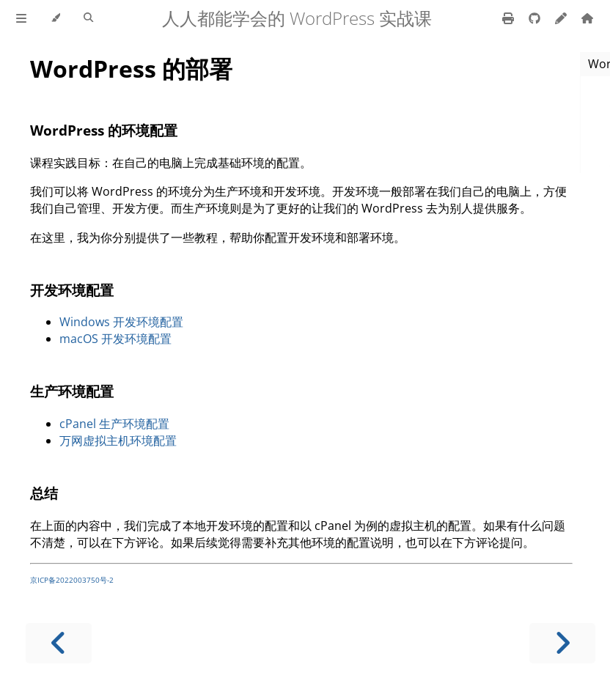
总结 (44, 493)
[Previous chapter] (59, 643)
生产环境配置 (72, 391)
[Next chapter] (562, 643)
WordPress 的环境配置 (104, 130)
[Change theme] (55, 18)
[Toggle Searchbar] (88, 18)
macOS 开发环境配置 (115, 339)
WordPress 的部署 (131, 69)
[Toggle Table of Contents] (21, 18)
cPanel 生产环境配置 (114, 424)
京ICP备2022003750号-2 (72, 580)
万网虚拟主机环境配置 (118, 441)
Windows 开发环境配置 (121, 322)
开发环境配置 (72, 290)
